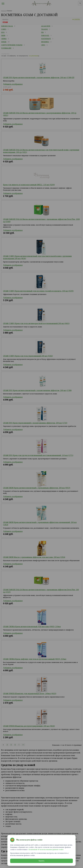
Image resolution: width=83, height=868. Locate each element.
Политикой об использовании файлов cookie (46, 849)
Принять (42, 861)
